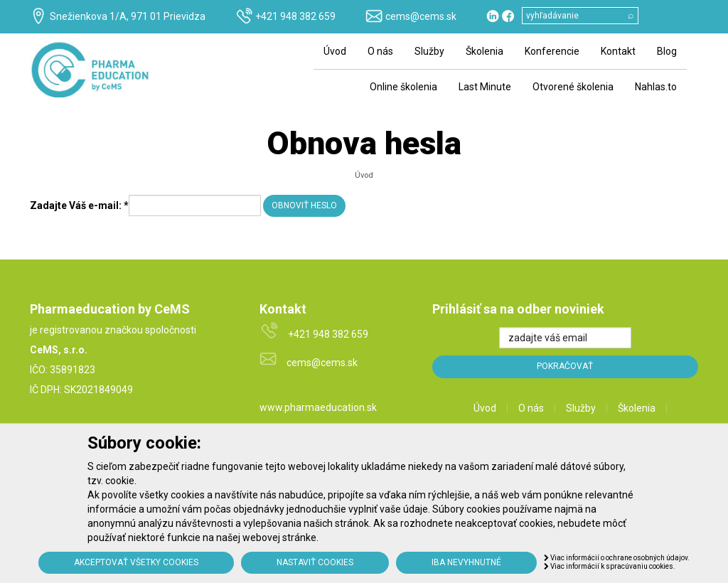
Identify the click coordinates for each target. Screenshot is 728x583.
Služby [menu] (429, 51)
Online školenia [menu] (403, 87)
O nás (531, 408)
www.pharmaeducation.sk (318, 407)
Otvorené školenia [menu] (573, 87)
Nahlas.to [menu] (656, 87)
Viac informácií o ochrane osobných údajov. (617, 558)
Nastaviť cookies (315, 562)
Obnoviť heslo (304, 205)
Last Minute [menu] (485, 87)
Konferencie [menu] (552, 51)
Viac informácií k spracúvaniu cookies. (610, 566)
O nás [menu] (380, 51)
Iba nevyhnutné (466, 562)
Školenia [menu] (485, 51)
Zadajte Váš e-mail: (79, 205)
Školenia (637, 408)
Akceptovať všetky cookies (136, 562)
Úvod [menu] (335, 51)
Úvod (364, 175)
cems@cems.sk (421, 16)
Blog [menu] (667, 51)
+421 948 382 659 (295, 16)
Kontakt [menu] (618, 51)
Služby (581, 408)
